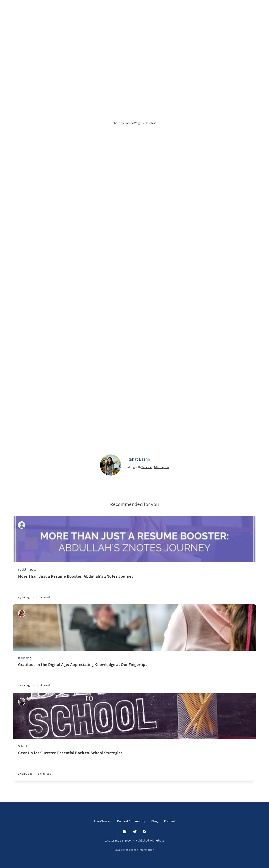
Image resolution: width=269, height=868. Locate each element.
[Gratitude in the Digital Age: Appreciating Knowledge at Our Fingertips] (134, 677)
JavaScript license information (135, 850)
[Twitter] (135, 832)
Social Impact (27, 569)
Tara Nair (147, 467)
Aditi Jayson (161, 467)
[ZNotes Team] (22, 525)
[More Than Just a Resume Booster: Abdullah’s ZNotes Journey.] (134, 589)
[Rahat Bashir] (111, 465)
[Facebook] (125, 832)
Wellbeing (25, 658)
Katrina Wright (134, 123)
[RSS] (145, 832)
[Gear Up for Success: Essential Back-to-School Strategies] (134, 765)
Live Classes (102, 821)
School (23, 746)
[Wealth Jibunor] (22, 613)
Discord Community (131, 821)
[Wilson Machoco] (22, 702)
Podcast (170, 821)
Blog (154, 821)
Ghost (160, 840)
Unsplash (151, 123)
